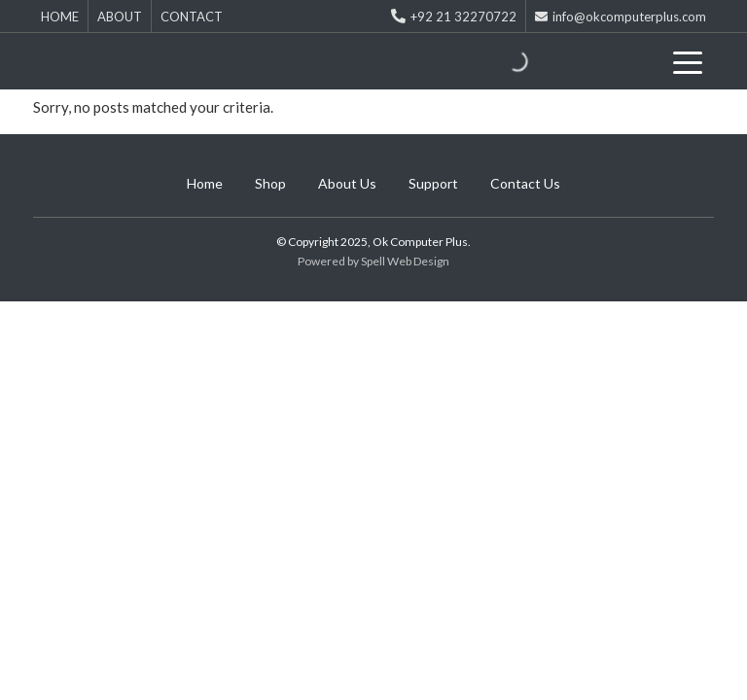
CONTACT (192, 17)
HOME (60, 17)
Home (205, 183)
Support (433, 183)
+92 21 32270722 (454, 17)
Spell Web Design (405, 261)
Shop (270, 183)
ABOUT (120, 17)
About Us (347, 183)
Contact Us (525, 183)
